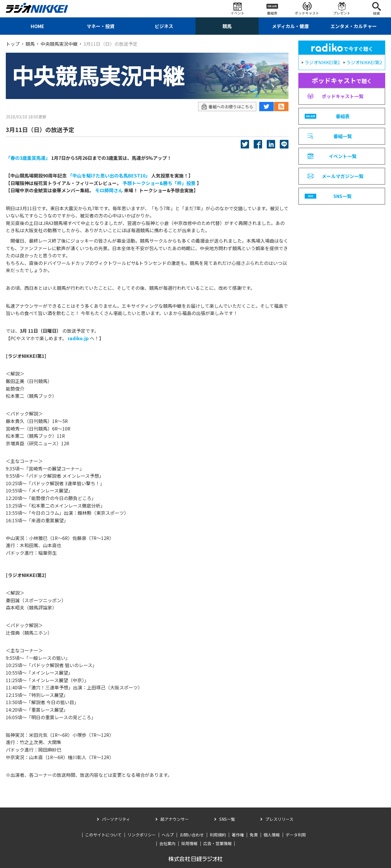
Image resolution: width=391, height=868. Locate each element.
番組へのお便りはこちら (227, 107)
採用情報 (189, 843)
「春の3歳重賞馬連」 (28, 158)
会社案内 (167, 843)
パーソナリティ (116, 819)
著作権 (238, 835)
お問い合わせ (192, 835)
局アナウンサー (175, 819)
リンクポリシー (142, 835)
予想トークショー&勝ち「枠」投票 (159, 183)
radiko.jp (78, 338)
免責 (254, 835)
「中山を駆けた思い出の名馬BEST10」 (109, 175)
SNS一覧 (227, 819)
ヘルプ (168, 835)
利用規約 (218, 835)
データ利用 (296, 835)
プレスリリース (279, 819)
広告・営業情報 (218, 843)
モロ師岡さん (109, 190)
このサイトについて (103, 835)
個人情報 (272, 835)
